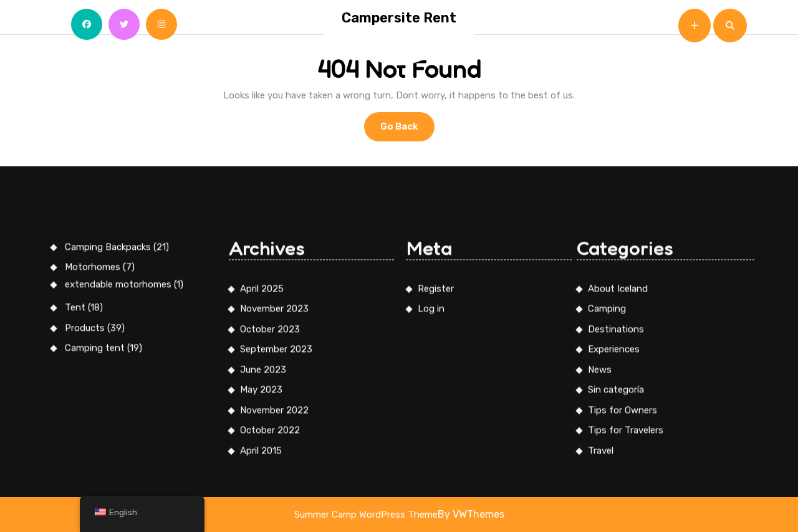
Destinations (616, 491)
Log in (431, 471)
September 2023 (276, 511)
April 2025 (262, 450)
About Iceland (618, 450)
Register (436, 450)
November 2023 (274, 471)
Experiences (614, 511)
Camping (607, 471)
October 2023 (270, 491)
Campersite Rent (399, 18)
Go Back (407, 130)
